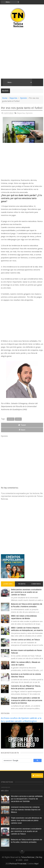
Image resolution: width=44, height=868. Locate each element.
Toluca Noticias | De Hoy (32, 857)
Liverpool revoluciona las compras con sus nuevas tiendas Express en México (26, 810)
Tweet (22, 425)
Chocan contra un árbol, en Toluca (25, 640)
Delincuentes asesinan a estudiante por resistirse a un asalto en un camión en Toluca (26, 592)
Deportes (13, 98)
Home (5, 98)
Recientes (22, 584)
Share (22, 430)
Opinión (23, 98)
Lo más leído (8, 584)
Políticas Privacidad (18, 864)
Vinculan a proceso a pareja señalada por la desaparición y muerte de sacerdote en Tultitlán (27, 799)
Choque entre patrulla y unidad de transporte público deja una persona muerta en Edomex (27, 700)
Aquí (36, 864)
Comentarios (36, 584)
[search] (17, 761)
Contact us (37, 775)
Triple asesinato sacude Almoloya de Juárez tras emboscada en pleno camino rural (26, 820)
